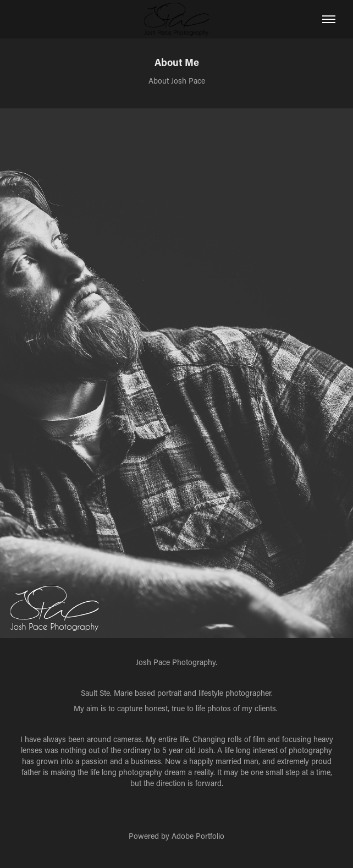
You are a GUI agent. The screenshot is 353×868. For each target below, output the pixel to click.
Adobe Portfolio (198, 836)
